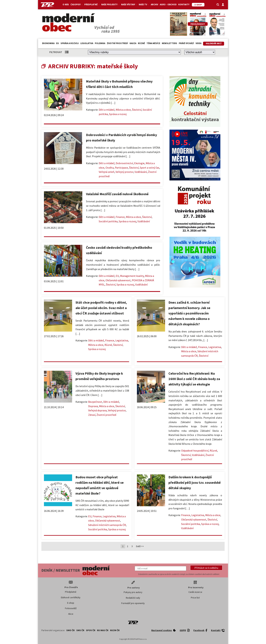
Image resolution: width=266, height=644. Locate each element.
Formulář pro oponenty (133, 603)
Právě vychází (186, 43)
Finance (120, 217)
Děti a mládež (107, 110)
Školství (137, 110)
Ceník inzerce (195, 592)
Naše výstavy (129, 4)
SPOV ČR (91, 630)
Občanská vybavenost (118, 280)
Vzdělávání (141, 172)
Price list (195, 598)
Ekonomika (48, 43)
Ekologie (139, 163)
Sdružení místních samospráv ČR (107, 525)
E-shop (71, 603)
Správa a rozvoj (70, 43)
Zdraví (92, 415)
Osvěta (110, 168)
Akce (71, 614)
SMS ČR (80, 630)
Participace (121, 168)
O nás (66, 4)
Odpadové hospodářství (195, 451)
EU (58, 43)
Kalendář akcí (214, 43)
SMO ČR (70, 630)
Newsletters (169, 43)
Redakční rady (133, 598)
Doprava (93, 406)
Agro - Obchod (168, 4)
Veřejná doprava (97, 410)
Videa (198, 43)
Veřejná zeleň (107, 172)
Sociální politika (108, 221)
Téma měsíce (153, 43)
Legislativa (87, 43)
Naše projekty (110, 4)
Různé (141, 43)
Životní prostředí (117, 43)
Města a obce (123, 110)
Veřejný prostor (124, 172)
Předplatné (92, 4)
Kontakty (184, 4)
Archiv (154, 4)
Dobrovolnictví (124, 163)
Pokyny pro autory (133, 592)
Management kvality (132, 276)
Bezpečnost (95, 402)
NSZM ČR (115, 630)
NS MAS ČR (103, 630)
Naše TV (144, 4)
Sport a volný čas (150, 168)
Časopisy (77, 4)
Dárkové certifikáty (71, 597)
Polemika (100, 43)
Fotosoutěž (71, 608)
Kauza (133, 43)
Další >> (140, 546)
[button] (206, 568)
